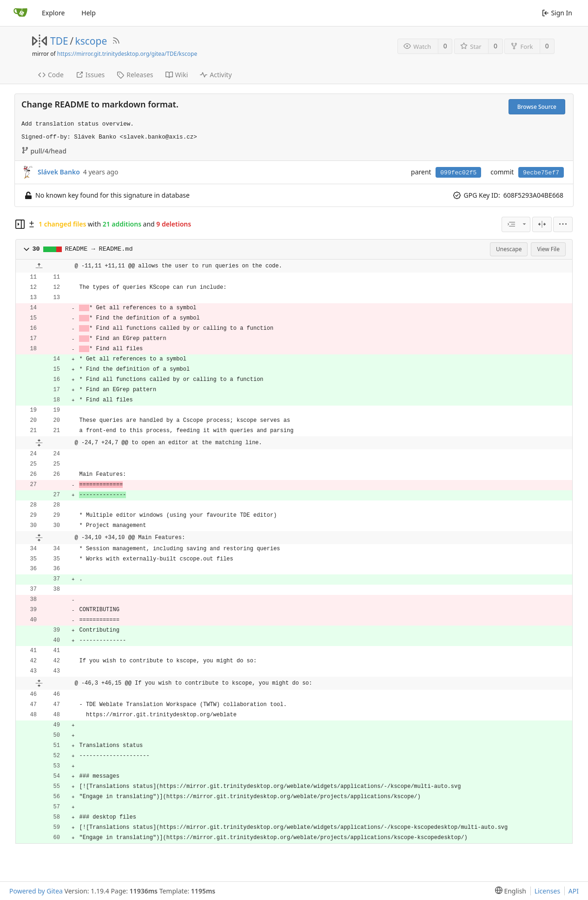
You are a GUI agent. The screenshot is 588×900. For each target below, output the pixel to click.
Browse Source (537, 107)
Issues (90, 75)
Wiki (177, 75)
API (574, 891)
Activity (216, 75)
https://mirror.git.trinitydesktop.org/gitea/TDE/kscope (127, 54)
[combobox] (516, 224)
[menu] (563, 224)
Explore (53, 13)
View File (548, 249)
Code (51, 75)
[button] (26, 249)
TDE (59, 41)
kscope (91, 41)
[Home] (20, 13)
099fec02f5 (458, 173)
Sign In (557, 13)
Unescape (509, 249)
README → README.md (99, 249)
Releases (135, 75)
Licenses (548, 891)
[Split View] (542, 224)
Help (89, 13)
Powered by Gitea (36, 891)
